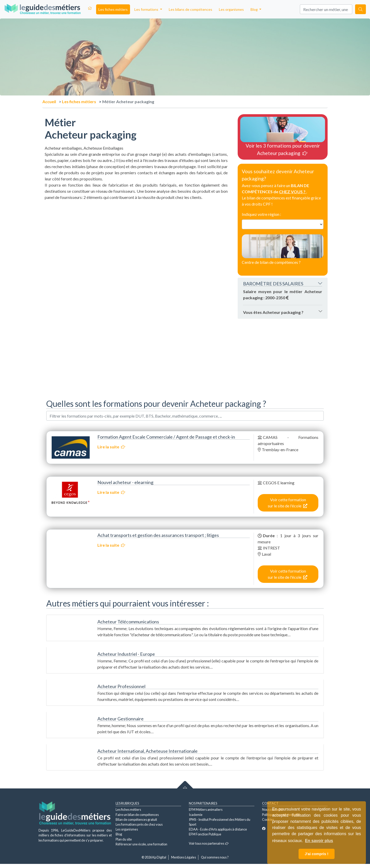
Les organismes (231, 9)
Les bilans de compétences (191, 9)
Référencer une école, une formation (141, 844)
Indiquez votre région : (261, 214)
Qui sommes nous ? (215, 857)
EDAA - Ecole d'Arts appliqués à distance (218, 829)
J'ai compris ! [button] (317, 854)
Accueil (49, 102)
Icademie (196, 815)
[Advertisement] (136, 236)
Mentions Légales (184, 857)
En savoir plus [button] (319, 841)
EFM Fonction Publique (205, 834)
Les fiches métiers (113, 9)
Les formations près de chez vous (139, 824)
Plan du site (124, 839)
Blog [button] (255, 9)
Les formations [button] (147, 9)
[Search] (326, 9)
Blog (119, 834)
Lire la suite (111, 447)
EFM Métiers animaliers (206, 809)
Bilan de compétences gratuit (136, 819)
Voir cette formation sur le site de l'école (288, 503)
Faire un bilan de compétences (137, 815)
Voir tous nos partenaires (209, 843)
